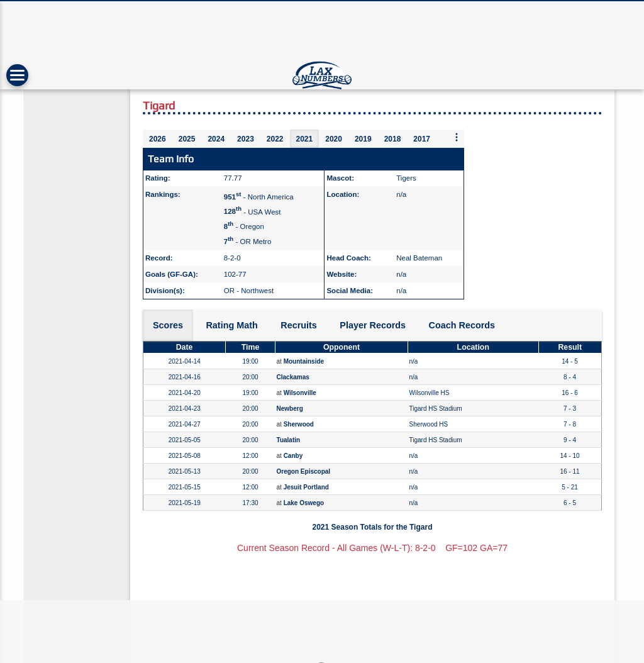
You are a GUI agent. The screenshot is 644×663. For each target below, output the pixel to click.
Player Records (373, 325)
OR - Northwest (249, 291)
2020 (334, 139)
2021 (305, 139)
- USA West (253, 211)
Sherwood (299, 424)
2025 (187, 139)
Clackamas (293, 377)
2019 (363, 139)
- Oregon (244, 226)
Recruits (299, 325)
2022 (275, 139)
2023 (246, 139)
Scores (168, 325)
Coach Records (462, 325)
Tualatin (289, 440)
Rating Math (231, 325)
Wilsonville (300, 393)
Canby (293, 456)
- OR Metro (248, 242)
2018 (393, 139)
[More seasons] (457, 138)
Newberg (290, 409)
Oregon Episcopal (304, 471)
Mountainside (304, 361)
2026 (158, 139)
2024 (216, 139)
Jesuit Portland (306, 487)
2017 (422, 139)
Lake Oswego (304, 503)
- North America (259, 197)
